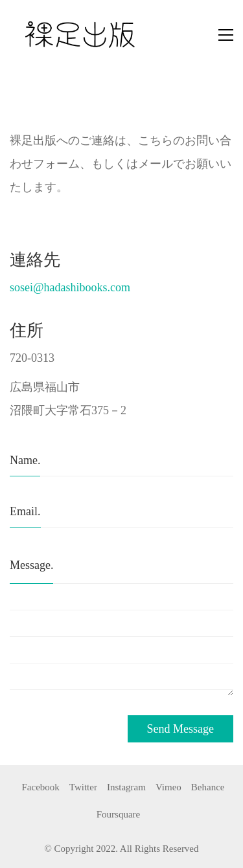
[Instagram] (126, 787)
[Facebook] (41, 787)
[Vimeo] (168, 787)
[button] (226, 35)
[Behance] (208, 787)
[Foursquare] (119, 814)
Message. (31, 565)
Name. (25, 460)
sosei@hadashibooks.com (70, 287)
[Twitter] (83, 787)
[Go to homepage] (87, 35)
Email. (25, 511)
